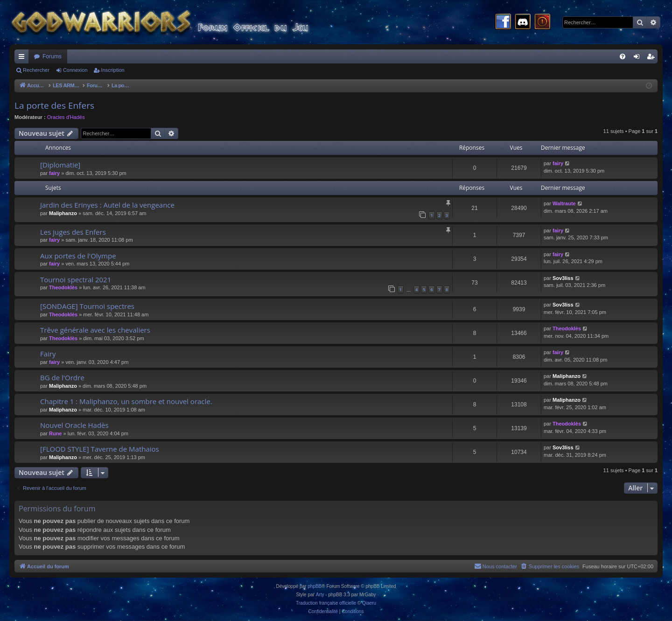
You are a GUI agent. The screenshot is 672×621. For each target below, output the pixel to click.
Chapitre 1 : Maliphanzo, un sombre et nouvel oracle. (126, 401)
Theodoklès (63, 287)
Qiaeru (369, 603)
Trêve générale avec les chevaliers (95, 330)
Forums (52, 56)
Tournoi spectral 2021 (76, 279)
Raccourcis (23, 58)
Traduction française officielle (326, 603)
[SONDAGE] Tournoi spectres (87, 306)
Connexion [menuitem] (639, 58)
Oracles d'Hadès (66, 117)
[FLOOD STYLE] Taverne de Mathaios (100, 449)
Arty (320, 595)
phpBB (315, 586)
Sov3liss (563, 278)
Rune (56, 433)
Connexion (75, 70)
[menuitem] (623, 56)
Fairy (48, 354)
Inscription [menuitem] (653, 58)
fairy (54, 173)
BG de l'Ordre (62, 377)
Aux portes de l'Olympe (78, 256)
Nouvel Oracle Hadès (74, 425)
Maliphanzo (63, 213)
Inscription (113, 70)
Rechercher (36, 70)
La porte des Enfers (54, 105)
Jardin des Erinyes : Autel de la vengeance (107, 205)
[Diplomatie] (60, 165)
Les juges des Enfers (73, 232)
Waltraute (564, 203)
